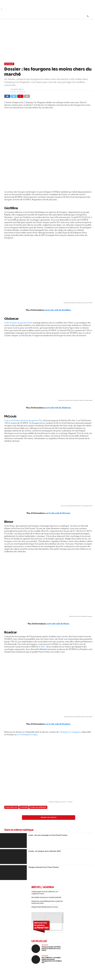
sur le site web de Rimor (58, 624)
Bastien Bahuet (19, 89)
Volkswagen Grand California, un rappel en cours (45, 892)
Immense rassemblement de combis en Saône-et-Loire (47, 902)
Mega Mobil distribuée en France (45, 907)
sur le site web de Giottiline (58, 310)
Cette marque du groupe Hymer (19, 323)
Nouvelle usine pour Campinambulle (46, 897)
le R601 (42, 647)
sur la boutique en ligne (27, 734)
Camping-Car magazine (70, 732)
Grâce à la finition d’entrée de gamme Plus (23, 420)
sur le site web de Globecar (58, 408)
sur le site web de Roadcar (58, 724)
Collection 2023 (11, 807)
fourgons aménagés (38, 807)
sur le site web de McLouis (58, 513)
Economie (24, 807)
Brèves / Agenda (43, 887)
